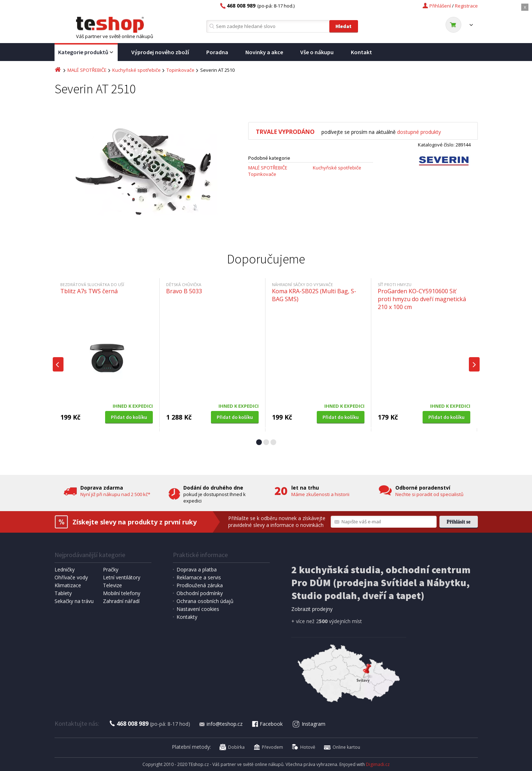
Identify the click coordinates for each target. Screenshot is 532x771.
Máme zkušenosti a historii (320, 494)
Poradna (217, 52)
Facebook (267, 724)
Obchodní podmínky (200, 593)
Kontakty (187, 617)
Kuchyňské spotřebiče (136, 70)
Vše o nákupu (317, 52)
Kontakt (361, 52)
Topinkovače (180, 70)
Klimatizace (68, 585)
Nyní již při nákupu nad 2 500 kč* (115, 494)
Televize (112, 585)
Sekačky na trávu (74, 601)
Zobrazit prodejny (312, 609)
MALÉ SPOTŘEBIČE (87, 70)
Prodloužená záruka (200, 585)
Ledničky (65, 569)
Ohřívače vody (71, 577)
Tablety (63, 593)
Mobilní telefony (122, 593)
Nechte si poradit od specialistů (429, 494)
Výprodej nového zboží (160, 52)
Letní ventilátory (122, 577)
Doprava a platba (197, 569)
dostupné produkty (419, 132)
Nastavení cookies (198, 609)
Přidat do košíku (129, 417)
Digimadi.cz (378, 764)
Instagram (309, 724)
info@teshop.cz (221, 724)
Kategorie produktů (86, 52)
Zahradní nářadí (121, 601)
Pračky (111, 569)
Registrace (466, 6)
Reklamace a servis (199, 577)
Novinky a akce (264, 52)
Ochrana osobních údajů (205, 601)
